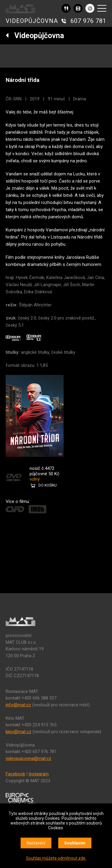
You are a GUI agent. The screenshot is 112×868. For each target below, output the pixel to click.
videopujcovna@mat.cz (29, 758)
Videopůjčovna (35, 36)
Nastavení (36, 843)
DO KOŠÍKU (48, 485)
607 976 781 (88, 21)
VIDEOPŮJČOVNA (32, 21)
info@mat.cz (18, 705)
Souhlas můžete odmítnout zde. (56, 858)
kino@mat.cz (19, 732)
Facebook (15, 774)
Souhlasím (75, 843)
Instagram (39, 774)
